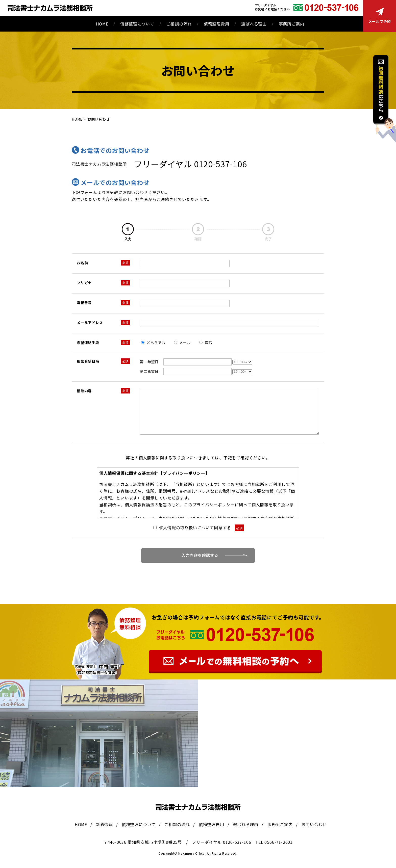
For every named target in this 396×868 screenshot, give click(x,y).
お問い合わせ (314, 824)
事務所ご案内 (292, 24)
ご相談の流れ (179, 24)
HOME (102, 24)
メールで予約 (380, 16)
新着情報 (104, 824)
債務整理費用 (217, 24)
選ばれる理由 (254, 24)
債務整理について (137, 24)
